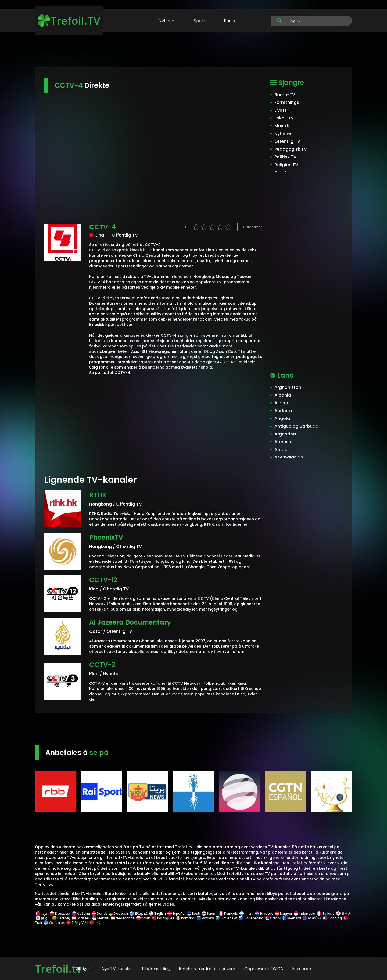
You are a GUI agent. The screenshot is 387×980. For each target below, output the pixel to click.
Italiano (326, 914)
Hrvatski (264, 914)
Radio (230, 21)
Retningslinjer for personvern (207, 969)
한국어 (43, 918)
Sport (199, 21)
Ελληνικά (139, 914)
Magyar (284, 914)
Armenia (284, 442)
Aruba (281, 450)
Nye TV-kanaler (117, 969)
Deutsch (118, 914)
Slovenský (226, 918)
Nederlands (123, 918)
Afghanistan (288, 387)
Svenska (292, 918)
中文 (95, 923)
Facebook (302, 969)
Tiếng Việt (77, 923)
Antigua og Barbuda (296, 426)
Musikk (282, 126)
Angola (282, 418)
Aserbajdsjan (289, 457)
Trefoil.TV (69, 21)
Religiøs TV (286, 165)
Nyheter (167, 21)
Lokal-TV (284, 118)
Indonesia (304, 914)
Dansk (99, 914)
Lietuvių (61, 918)
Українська (54, 923)
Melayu (101, 918)
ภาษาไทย (312, 918)
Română (186, 918)
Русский (205, 918)
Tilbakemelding (155, 969)
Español (176, 914)
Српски (273, 918)
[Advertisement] (193, 50)
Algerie (282, 403)
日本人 (343, 914)
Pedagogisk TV (291, 149)
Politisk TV (285, 157)
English (157, 914)
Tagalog (332, 918)
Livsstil (282, 110)
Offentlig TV (287, 141)
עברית (246, 914)
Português (163, 918)
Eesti (194, 914)
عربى (42, 914)
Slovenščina (251, 918)
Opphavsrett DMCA (264, 969)
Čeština (81, 914)
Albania (283, 395)
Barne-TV (285, 95)
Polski (143, 918)
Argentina (285, 434)
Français (228, 914)
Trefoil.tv (58, 969)
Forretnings (287, 102)
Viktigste (84, 969)
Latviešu (81, 918)
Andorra (283, 411)
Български (60, 914)
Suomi (210, 914)
